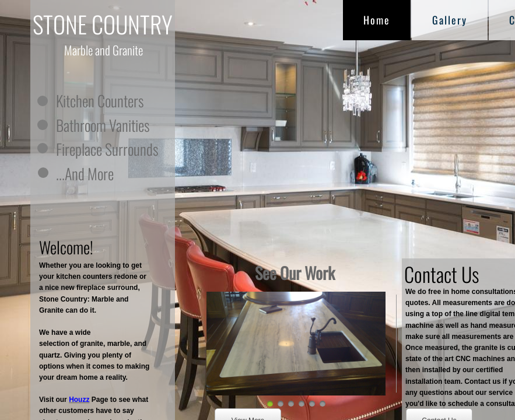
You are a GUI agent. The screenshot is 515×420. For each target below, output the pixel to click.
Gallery (450, 20)
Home (377, 20)
